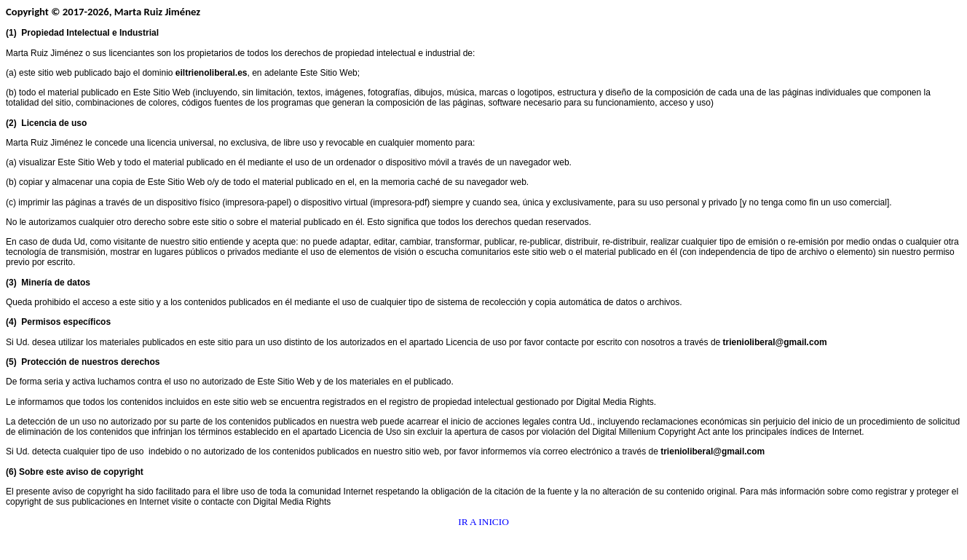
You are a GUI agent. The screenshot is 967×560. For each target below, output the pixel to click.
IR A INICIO (483, 522)
